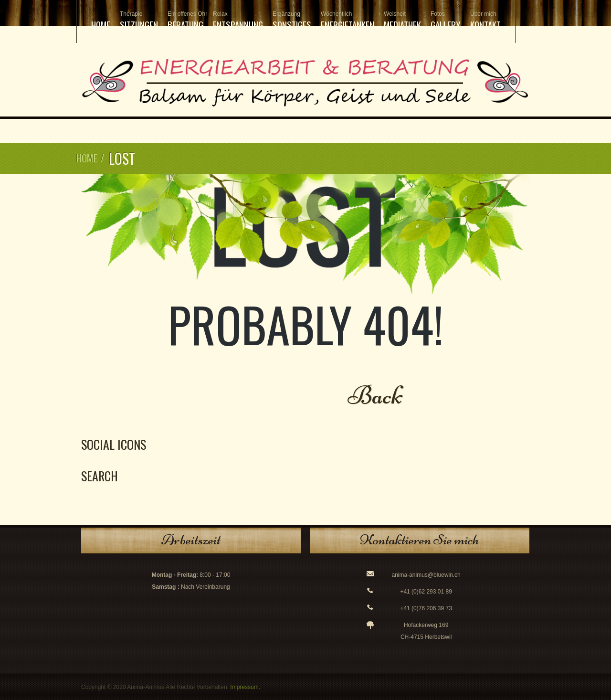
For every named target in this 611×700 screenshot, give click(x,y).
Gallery (446, 21)
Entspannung (238, 21)
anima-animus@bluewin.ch (426, 575)
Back (375, 395)
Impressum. (245, 687)
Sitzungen (139, 21)
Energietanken (348, 21)
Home (101, 24)
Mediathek (402, 21)
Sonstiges (292, 21)
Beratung (185, 21)
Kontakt (485, 21)
